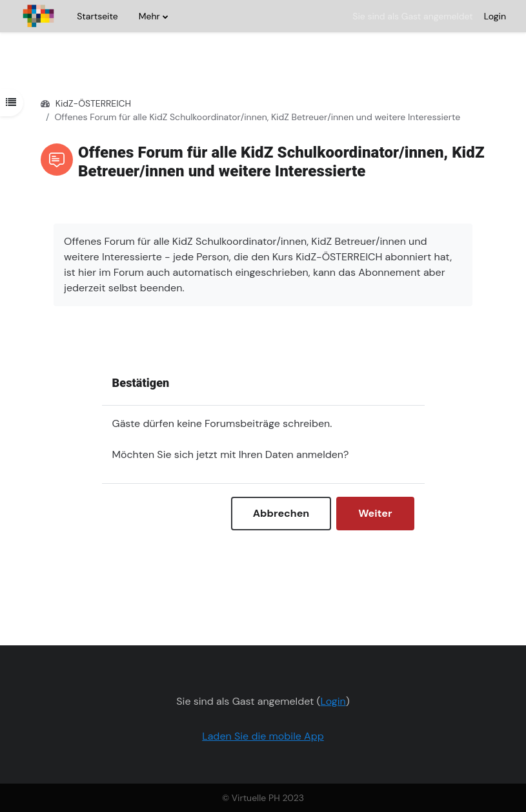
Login (495, 16)
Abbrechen (281, 513)
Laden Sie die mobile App (263, 736)
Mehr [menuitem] (149, 16)
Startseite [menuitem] (97, 16)
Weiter (375, 513)
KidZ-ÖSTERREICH (93, 103)
